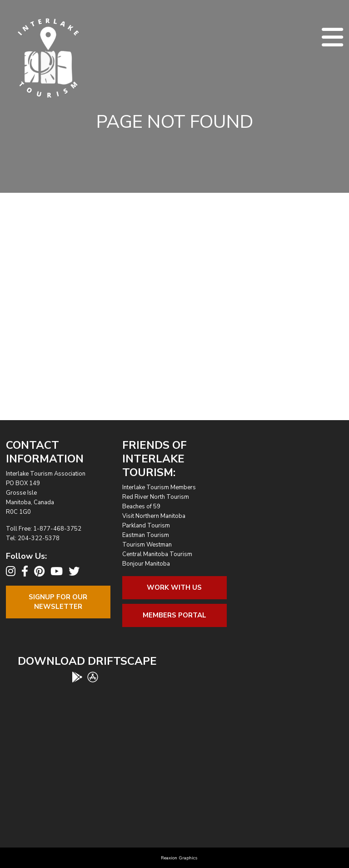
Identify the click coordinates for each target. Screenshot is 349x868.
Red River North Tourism (156, 497)
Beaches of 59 (141, 507)
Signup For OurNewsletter (58, 602)
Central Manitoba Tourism (157, 554)
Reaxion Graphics (179, 858)
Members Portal (174, 615)
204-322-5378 (39, 538)
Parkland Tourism (146, 526)
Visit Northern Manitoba (154, 516)
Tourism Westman (147, 545)
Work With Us (174, 587)
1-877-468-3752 (57, 529)
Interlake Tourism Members (159, 487)
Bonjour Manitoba (146, 564)
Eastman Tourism (146, 535)
